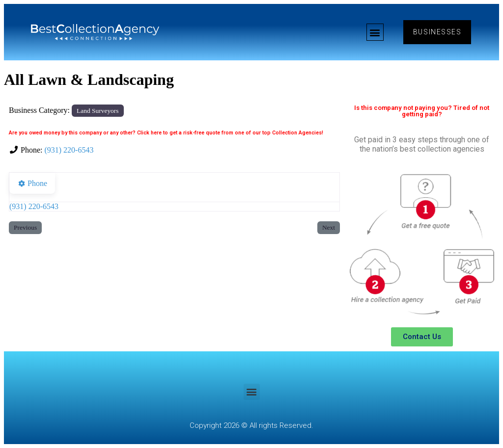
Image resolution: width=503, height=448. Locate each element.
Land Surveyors (98, 111)
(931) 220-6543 (69, 150)
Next (329, 227)
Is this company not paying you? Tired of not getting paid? (422, 111)
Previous (25, 227)
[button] (374, 32)
